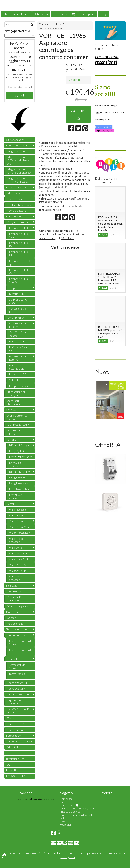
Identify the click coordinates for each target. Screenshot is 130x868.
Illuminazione (13, 216)
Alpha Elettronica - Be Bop (18, 417)
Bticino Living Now (20, 472)
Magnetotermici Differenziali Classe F (20, 180)
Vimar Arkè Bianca (20, 553)
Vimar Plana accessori (16, 540)
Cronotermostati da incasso (21, 642)
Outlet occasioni (15, 140)
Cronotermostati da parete (21, 651)
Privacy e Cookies (70, 812)
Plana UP (11, 770)
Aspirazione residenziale (52, 28)
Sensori (12, 618)
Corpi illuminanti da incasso (20, 334)
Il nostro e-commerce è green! (77, 808)
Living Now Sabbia (20, 489)
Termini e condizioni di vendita (77, 815)
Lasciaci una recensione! (107, 59)
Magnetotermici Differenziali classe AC (18, 160)
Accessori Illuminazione (15, 402)
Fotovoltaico (13, 736)
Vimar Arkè (16, 547)
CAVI (9, 764)
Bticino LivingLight (19, 445)
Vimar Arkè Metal (19, 565)
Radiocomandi (16, 623)
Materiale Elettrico (17, 187)
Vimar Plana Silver (19, 533)
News (63, 821)
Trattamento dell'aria (50, 24)
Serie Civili (12, 410)
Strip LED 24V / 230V (18, 301)
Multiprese (14, 193)
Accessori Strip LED (18, 310)
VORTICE (68, 238)
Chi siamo (41, 14)
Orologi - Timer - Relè (20, 205)
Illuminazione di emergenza (16, 393)
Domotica (12, 612)
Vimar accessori (18, 510)
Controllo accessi (17, 591)
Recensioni (66, 824)
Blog (104, 14)
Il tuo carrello (64, 14)
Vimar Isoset (16, 515)
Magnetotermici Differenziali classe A (19, 171)
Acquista (78, 114)
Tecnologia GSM (17, 688)
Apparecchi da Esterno (17, 358)
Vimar (11, 504)
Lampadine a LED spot (19, 262)
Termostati (14, 659)
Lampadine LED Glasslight (19, 253)
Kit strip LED (17, 294)
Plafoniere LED (18, 341)
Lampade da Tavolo (20, 386)
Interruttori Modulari (18, 145)
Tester (11, 718)
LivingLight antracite (21, 457)
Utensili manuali (16, 730)
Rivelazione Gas (15, 759)
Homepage (66, 799)
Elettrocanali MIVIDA (15, 432)
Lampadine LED (19, 228)
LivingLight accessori (15, 464)
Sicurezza (12, 586)
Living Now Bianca (20, 477)
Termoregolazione (16, 629)
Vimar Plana (16, 521)
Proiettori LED (18, 374)
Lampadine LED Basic (19, 244)
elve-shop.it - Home (16, 14)
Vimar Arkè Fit (17, 571)
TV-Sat (10, 753)
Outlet (63, 818)
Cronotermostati (17, 635)
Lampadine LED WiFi (19, 271)
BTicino (12, 439)
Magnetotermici (17, 151)
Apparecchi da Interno (17, 325)
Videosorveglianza (18, 606)
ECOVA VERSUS (16, 776)
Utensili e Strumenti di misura (19, 711)
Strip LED (15, 288)
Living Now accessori (15, 496)
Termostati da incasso (17, 666)
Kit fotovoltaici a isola (20, 741)
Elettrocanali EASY (18, 425)
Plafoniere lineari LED (19, 349)
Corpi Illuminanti (17, 318)
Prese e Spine (15, 199)
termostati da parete (17, 675)
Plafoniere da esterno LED (17, 367)
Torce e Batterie (17, 211)
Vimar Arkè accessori (16, 578)
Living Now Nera (19, 483)
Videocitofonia (14, 747)
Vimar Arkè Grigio (19, 559)
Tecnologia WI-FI (17, 683)
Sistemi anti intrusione (14, 599)
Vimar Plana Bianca (20, 527)
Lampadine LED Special (19, 280)
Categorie (88, 14)
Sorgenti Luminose (18, 222)
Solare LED (16, 380)
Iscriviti (20, 95)
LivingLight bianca (19, 451)
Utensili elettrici (16, 724)
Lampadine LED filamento (19, 235)
